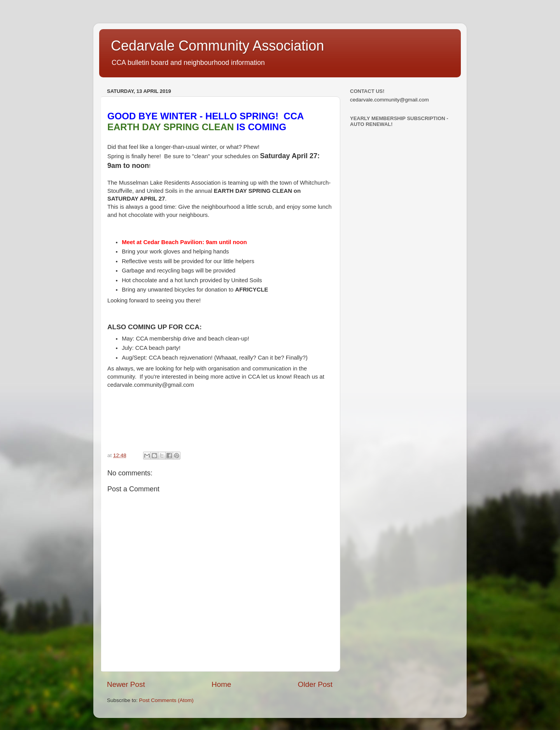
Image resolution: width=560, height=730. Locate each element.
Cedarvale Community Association (217, 46)
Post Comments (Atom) (166, 700)
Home (221, 684)
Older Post (315, 684)
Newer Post (126, 684)
